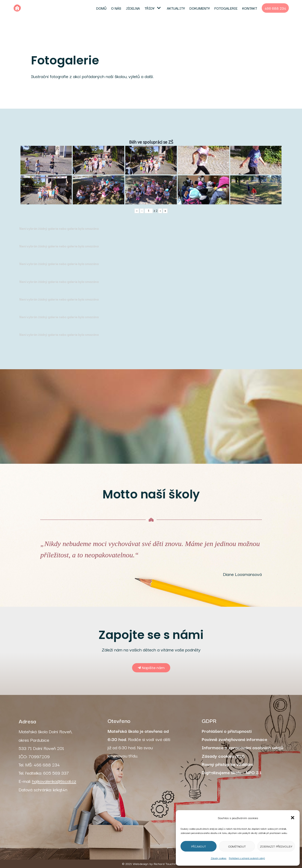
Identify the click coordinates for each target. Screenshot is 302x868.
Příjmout (199, 846)
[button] (293, 818)
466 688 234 (275, 8)
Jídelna (133, 8)
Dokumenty (200, 8)
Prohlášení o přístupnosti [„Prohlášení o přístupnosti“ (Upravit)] (227, 731)
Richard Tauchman (167, 864)
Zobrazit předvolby (276, 846)
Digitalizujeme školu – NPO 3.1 (232, 772)
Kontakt (250, 8)
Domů (101, 8)
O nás (116, 8)
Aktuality (176, 8)
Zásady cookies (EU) (223, 756)
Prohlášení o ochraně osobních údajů (247, 858)
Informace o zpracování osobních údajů (242, 747)
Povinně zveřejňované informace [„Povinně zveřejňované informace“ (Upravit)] (234, 739)
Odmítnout (237, 846)
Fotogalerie (226, 8)
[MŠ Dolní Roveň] (17, 8)
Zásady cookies (219, 858)
